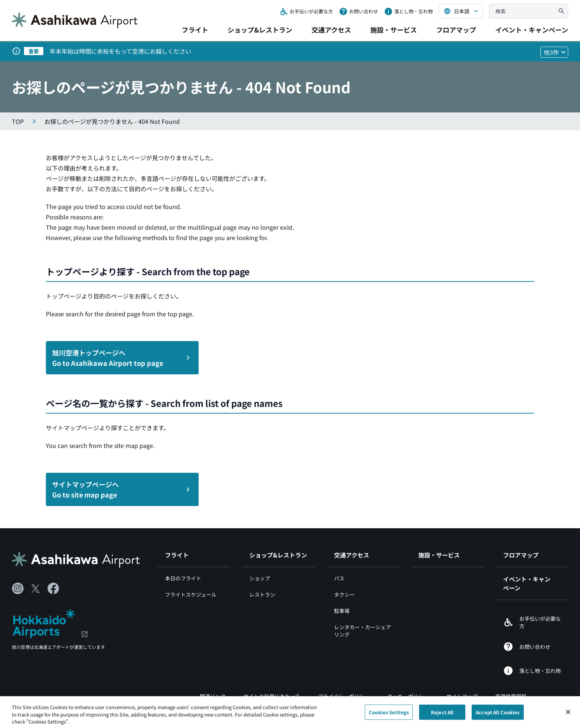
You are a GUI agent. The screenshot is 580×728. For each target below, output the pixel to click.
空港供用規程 (511, 696)
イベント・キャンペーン (532, 30)
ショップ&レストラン (260, 30)
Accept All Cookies (498, 714)
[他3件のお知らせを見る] (554, 52)
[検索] (562, 11)
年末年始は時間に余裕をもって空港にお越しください (120, 51)
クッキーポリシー (408, 696)
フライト (195, 30)
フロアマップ (456, 30)
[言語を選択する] (461, 11)
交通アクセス (331, 30)
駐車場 (342, 611)
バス (339, 578)
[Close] (568, 714)
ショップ (260, 578)
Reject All (442, 714)
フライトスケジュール (191, 594)
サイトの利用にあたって (272, 696)
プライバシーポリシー (344, 696)
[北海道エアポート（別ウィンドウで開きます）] (50, 623)
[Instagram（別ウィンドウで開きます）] (18, 589)
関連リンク (213, 696)
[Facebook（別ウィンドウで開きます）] (53, 589)
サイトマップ (462, 696)
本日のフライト (183, 578)
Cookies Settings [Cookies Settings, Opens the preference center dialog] (389, 714)
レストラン (262, 594)
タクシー (344, 594)
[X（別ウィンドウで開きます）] (36, 589)
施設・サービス (394, 30)
